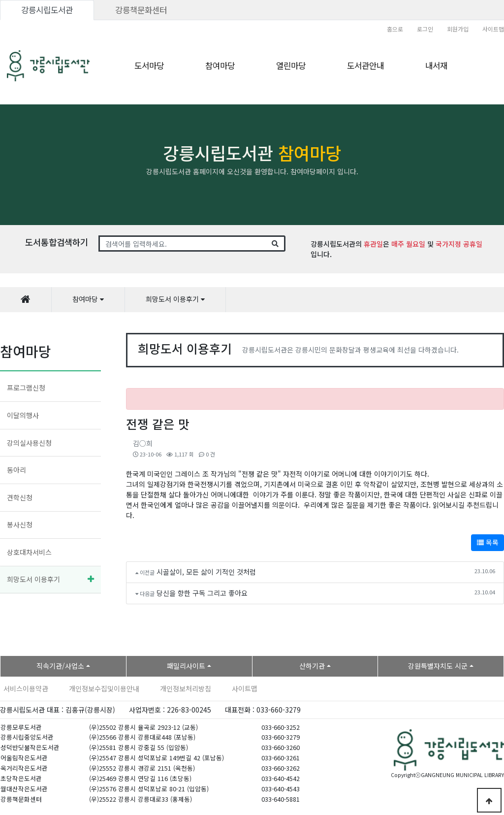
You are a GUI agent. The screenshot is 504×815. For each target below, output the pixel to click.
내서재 (436, 65)
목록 (488, 542)
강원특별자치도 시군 (438, 666)
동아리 (16, 470)
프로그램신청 (26, 388)
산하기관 (312, 666)
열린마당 (291, 65)
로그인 (425, 29)
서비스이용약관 (26, 688)
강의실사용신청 (29, 443)
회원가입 (458, 29)
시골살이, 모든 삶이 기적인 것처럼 (206, 572)
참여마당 (220, 65)
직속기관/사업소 (60, 666)
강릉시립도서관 (47, 10)
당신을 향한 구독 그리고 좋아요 (202, 593)
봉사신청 (20, 524)
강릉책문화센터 (141, 10)
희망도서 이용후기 (33, 579)
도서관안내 (365, 65)
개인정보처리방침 (186, 688)
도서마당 (149, 65)
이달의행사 (23, 415)
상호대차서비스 (29, 552)
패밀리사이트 (186, 666)
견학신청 (20, 497)
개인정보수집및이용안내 (104, 688)
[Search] (183, 244)
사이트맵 (493, 29)
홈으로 (395, 29)
